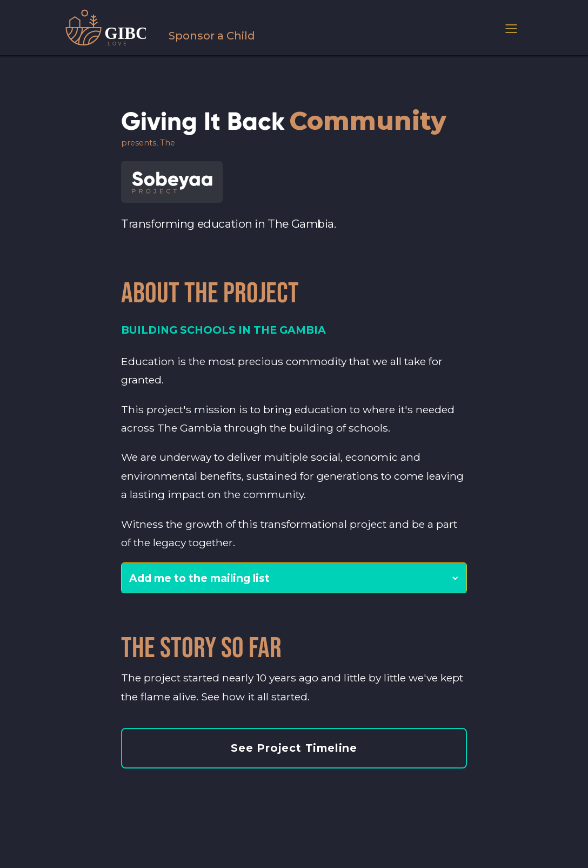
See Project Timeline (294, 748)
